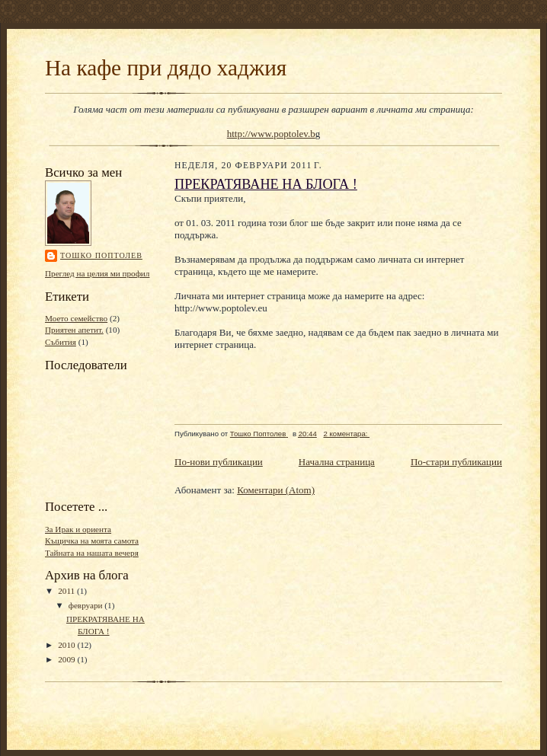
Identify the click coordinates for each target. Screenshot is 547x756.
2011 (67, 591)
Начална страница (337, 462)
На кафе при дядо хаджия (166, 68)
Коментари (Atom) (276, 490)
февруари (87, 605)
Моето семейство (76, 318)
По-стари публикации (456, 462)
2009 (67, 659)
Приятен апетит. (74, 330)
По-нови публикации (219, 462)
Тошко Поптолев (101, 255)
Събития (61, 342)
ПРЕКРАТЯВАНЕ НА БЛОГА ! (266, 184)
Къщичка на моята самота (92, 541)
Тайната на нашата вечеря (92, 553)
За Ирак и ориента (78, 529)
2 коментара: (346, 434)
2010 (67, 645)
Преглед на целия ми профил (97, 273)
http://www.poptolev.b (271, 134)
